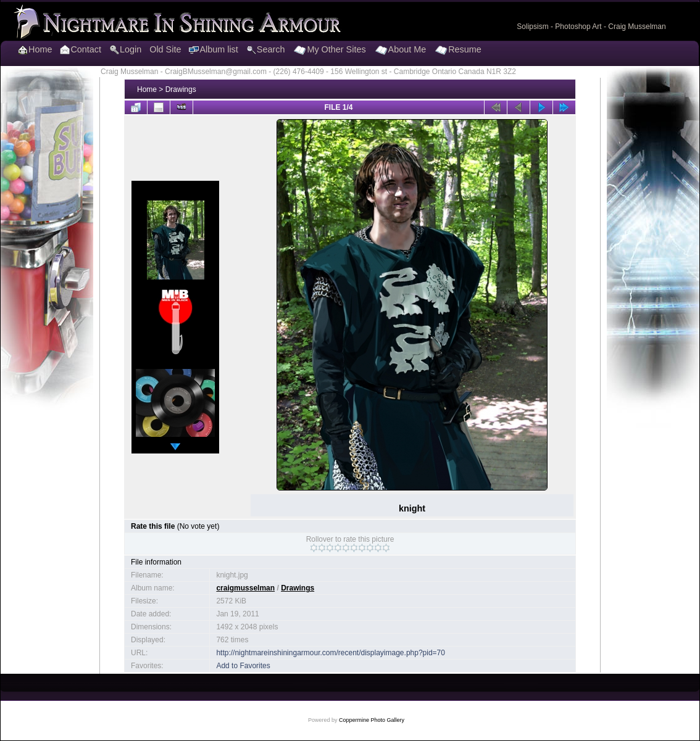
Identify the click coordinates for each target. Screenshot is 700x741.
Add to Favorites (243, 666)
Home (147, 89)
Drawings (181, 89)
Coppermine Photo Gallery (372, 720)
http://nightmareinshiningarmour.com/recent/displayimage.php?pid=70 (331, 653)
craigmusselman (245, 588)
